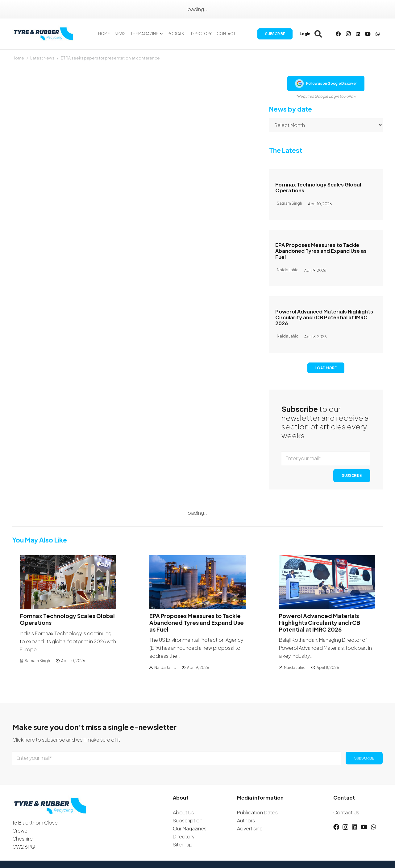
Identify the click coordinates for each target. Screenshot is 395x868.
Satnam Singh (37, 661)
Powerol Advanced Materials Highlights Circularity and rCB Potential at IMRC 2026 (324, 317)
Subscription (188, 820)
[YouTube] (368, 34)
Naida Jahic (165, 667)
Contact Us (346, 812)
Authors (246, 820)
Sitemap (183, 844)
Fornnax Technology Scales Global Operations (318, 187)
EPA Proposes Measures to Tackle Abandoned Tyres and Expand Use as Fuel (321, 251)
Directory (184, 836)
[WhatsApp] (378, 34)
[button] (160, 34)
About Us (183, 812)
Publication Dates (257, 812)
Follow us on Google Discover (326, 84)
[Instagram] (348, 34)
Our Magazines (190, 828)
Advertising (250, 828)
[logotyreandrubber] (44, 34)
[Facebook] (338, 34)
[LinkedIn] (358, 34)
